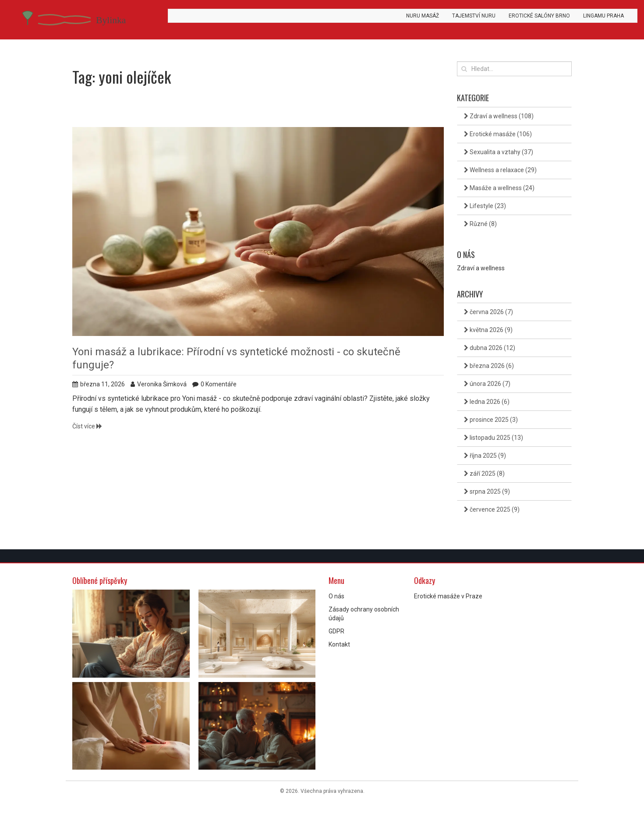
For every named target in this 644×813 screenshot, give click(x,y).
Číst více (87, 426)
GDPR (336, 631)
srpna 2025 (487, 491)
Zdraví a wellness (499, 116)
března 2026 (489, 366)
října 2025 (485, 456)
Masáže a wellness (499, 188)
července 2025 (492, 509)
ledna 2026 (487, 402)
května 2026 (488, 330)
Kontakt (339, 644)
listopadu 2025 (494, 438)
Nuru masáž (423, 16)
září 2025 (484, 474)
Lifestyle (485, 206)
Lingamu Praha (603, 16)
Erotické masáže (498, 134)
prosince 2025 (491, 420)
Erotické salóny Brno (539, 16)
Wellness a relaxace (500, 170)
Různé (480, 224)
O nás (336, 596)
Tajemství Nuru (474, 16)
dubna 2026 (490, 348)
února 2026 (487, 384)
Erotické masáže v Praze (448, 596)
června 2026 (488, 312)
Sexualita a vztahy (499, 152)
